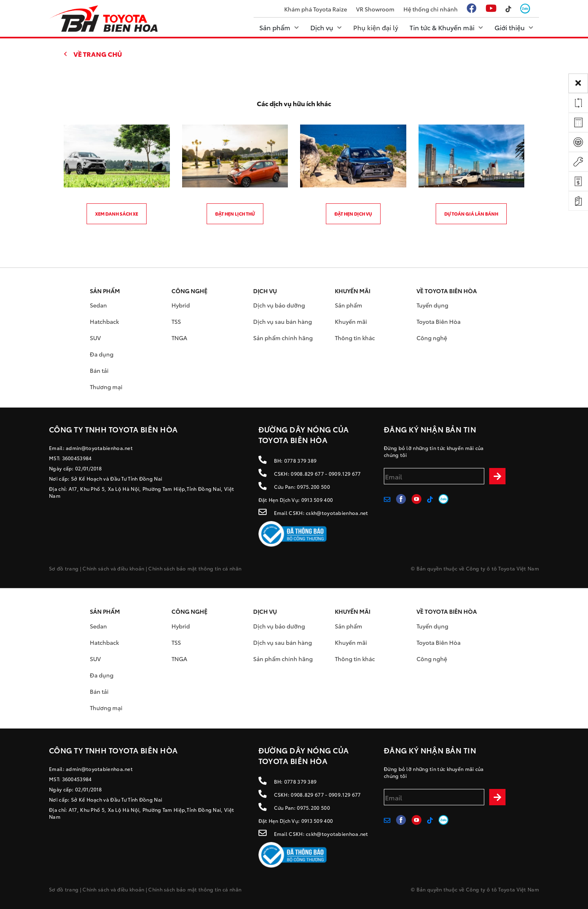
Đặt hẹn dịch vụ (353, 214)
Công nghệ (432, 338)
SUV (95, 338)
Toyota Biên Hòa (439, 321)
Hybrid (181, 305)
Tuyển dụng (432, 305)
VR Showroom (375, 9)
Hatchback (104, 321)
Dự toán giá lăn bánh (471, 214)
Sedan (98, 305)
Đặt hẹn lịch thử (235, 214)
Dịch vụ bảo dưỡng (279, 305)
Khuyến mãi (351, 321)
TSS (176, 321)
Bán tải (99, 370)
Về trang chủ (98, 54)
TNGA (179, 338)
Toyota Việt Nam (519, 568)
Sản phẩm (349, 305)
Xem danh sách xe (117, 214)
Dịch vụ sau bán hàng (283, 321)
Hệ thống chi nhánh (431, 9)
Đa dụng (102, 354)
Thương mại (106, 387)
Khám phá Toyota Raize (316, 9)
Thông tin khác (355, 338)
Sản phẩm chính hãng (283, 338)
